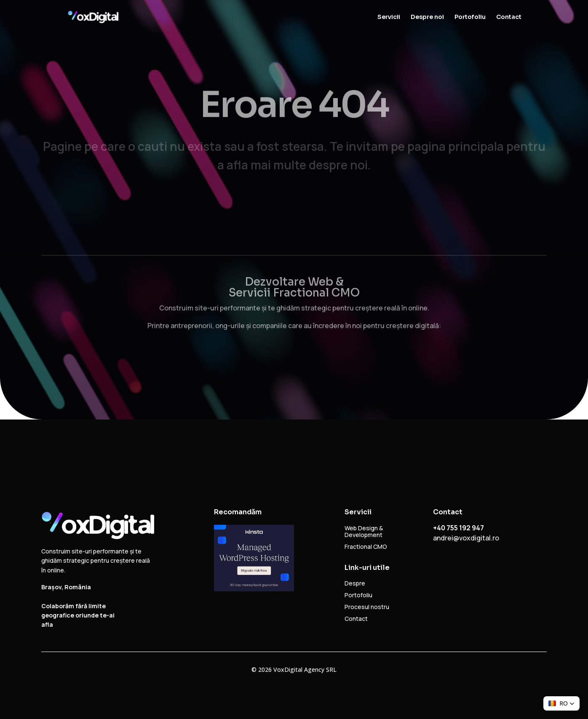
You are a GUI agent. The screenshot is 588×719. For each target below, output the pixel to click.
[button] (561, 703)
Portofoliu (470, 17)
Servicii (389, 17)
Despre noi (427, 17)
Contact (509, 17)
